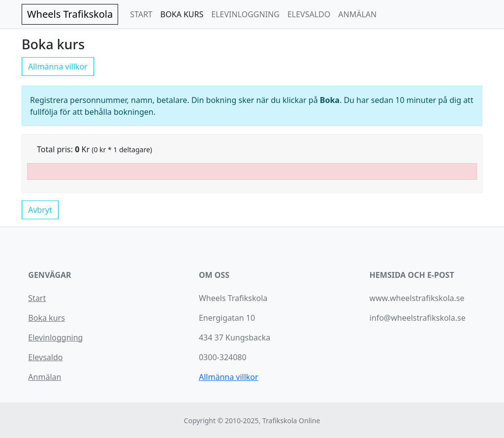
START (141, 14)
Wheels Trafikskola (70, 14)
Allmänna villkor (58, 67)
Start (37, 298)
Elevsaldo (45, 357)
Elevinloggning (55, 337)
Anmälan (45, 377)
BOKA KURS (182, 14)
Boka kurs (46, 318)
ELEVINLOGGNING (245, 14)
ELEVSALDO (309, 14)
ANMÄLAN (357, 14)
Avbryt (40, 210)
